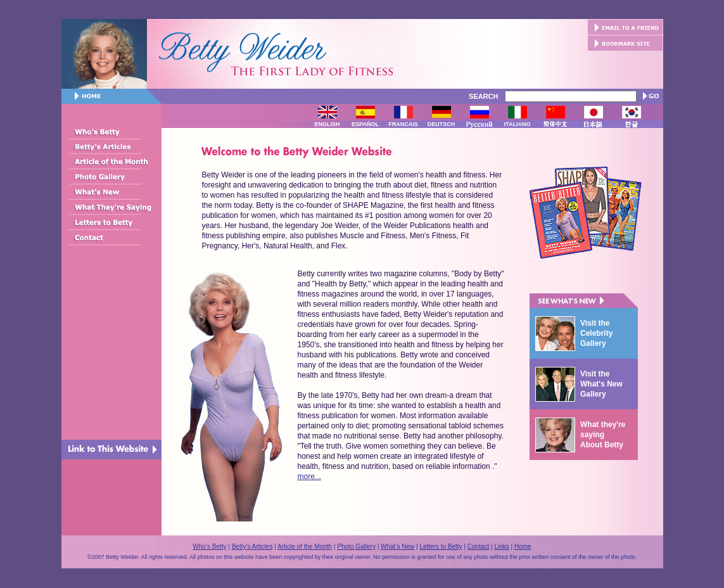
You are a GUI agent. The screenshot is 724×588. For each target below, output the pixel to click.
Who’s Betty (209, 546)
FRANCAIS (403, 124)
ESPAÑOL (365, 124)
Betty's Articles (252, 546)
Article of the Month (305, 546)
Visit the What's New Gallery (601, 384)
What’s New (397, 546)
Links (501, 546)
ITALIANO (518, 124)
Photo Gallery (356, 546)
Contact (478, 546)
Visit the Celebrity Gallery (596, 333)
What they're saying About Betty (603, 435)
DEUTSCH (441, 124)
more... (309, 476)
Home (523, 546)
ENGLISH (327, 124)
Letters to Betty (441, 546)
